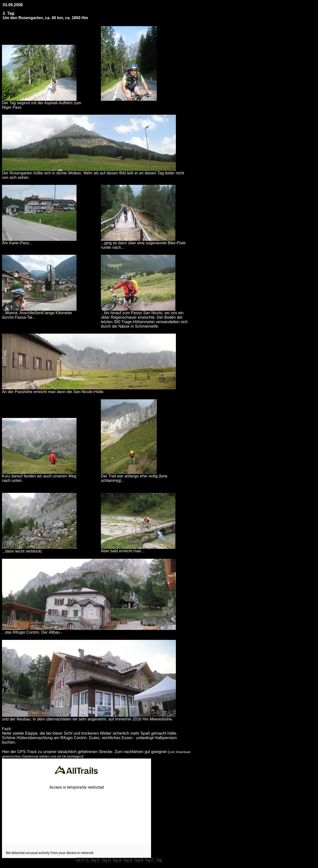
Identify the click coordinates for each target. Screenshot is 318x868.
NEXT (81, 860)
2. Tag (103, 860)
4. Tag (125, 860)
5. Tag (136, 860)
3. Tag (114, 860)
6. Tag (146, 860)
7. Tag (157, 860)
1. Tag (92, 860)
